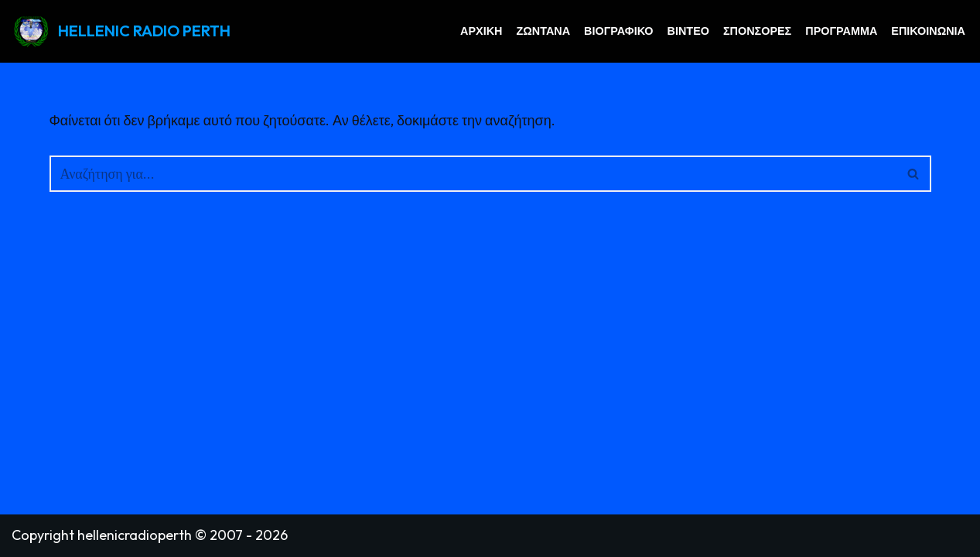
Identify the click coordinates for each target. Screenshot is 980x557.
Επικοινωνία (928, 31)
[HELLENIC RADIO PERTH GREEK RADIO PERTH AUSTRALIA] (121, 31)
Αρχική (481, 31)
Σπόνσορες (757, 31)
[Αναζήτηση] (473, 174)
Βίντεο (688, 31)
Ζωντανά (543, 31)
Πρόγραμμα (841, 31)
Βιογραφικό (619, 31)
